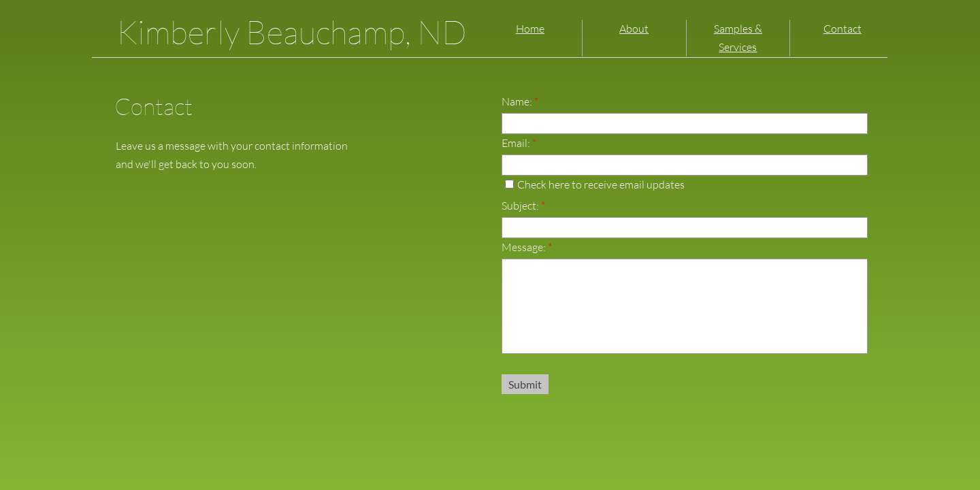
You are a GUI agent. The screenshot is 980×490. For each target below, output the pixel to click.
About (634, 29)
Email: (519, 143)
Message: (527, 247)
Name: (520, 101)
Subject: (523, 206)
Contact (843, 29)
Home (530, 29)
